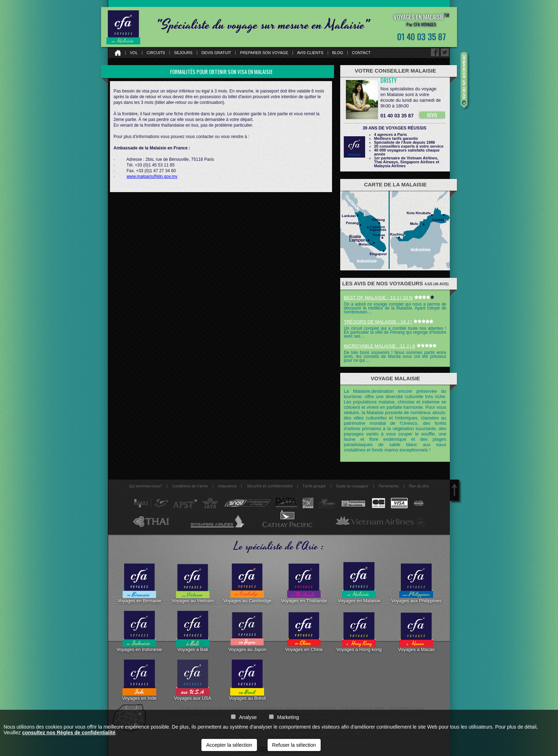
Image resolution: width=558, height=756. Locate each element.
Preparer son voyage (264, 53)
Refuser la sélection (294, 745)
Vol (134, 53)
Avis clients (310, 53)
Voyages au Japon (247, 631)
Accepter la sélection (229, 745)
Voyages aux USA (193, 680)
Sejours (183, 53)
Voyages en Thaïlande (304, 583)
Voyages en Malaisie (359, 583)
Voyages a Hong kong (359, 631)
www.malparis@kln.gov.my (152, 176)
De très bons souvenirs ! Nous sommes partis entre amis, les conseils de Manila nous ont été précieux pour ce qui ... (395, 356)
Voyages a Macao (416, 631)
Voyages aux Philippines (416, 583)
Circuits (156, 53)
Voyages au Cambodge (247, 583)
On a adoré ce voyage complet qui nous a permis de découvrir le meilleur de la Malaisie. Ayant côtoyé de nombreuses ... (395, 308)
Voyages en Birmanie (139, 583)
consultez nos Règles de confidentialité (69, 733)
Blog (338, 53)
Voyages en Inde (139, 680)
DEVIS (432, 115)
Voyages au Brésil (247, 680)
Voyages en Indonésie (139, 631)
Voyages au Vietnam (193, 583)
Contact (361, 53)
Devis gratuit (216, 53)
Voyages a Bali (193, 631)
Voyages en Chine (304, 631)
